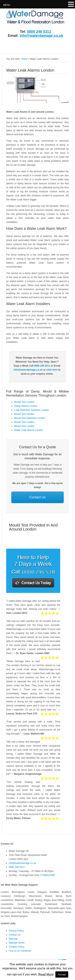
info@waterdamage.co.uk (41, 36)
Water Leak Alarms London (29, 430)
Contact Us (37, 497)
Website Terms (17, 943)
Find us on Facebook (20, 951)
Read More (46, 974)
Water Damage (31, 18)
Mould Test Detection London (30, 418)
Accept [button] (62, 974)
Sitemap (13, 939)
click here (52, 370)
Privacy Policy (16, 931)
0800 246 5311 (39, 32)
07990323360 (48, 875)
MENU (7, 5)
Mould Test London (24, 402)
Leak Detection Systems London (31, 410)
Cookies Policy (17, 947)
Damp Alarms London (26, 406)
